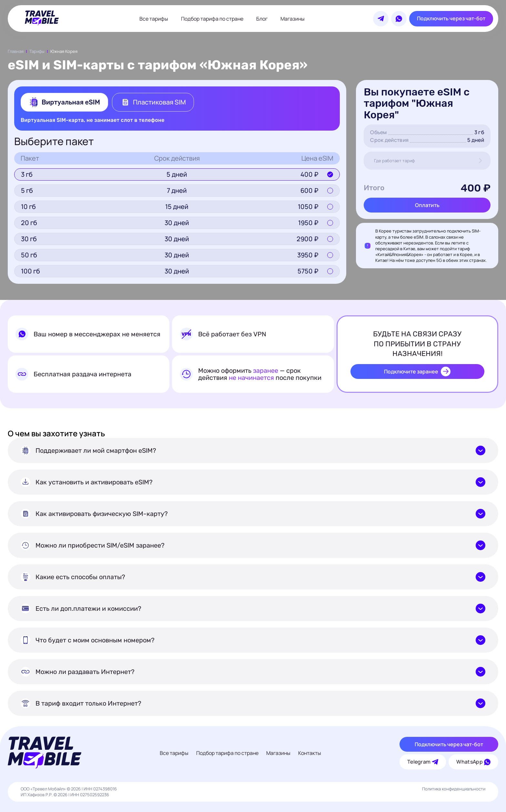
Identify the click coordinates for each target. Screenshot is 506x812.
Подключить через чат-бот (451, 18)
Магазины (293, 19)
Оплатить (427, 205)
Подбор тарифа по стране (212, 19)
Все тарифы (154, 19)
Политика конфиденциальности (454, 789)
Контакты (310, 753)
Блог (262, 19)
